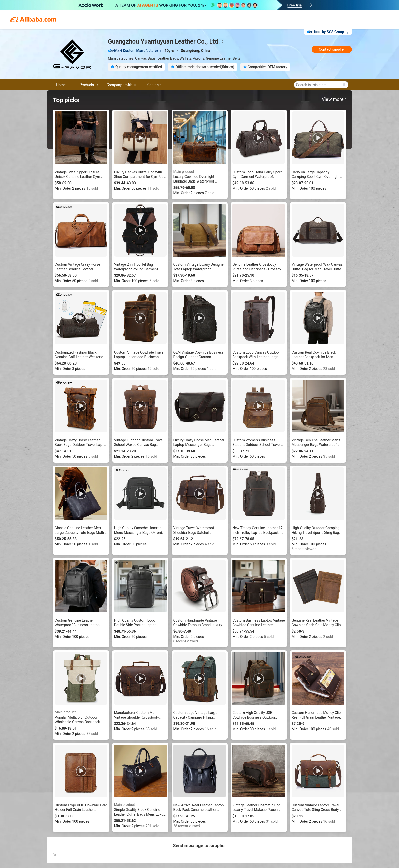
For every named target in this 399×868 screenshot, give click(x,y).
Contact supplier (332, 49)
